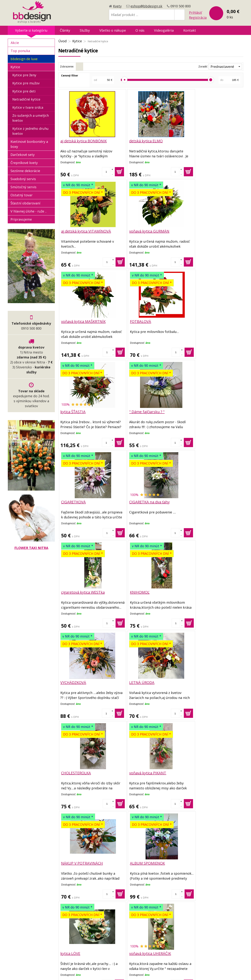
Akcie (15, 43)
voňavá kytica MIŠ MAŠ (142, 771)
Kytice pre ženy (24, 75)
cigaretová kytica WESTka (144, 411)
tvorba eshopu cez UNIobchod (124, 972)
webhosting (155, 972)
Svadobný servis (23, 179)
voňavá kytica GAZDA (140, 862)
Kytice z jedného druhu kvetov (30, 131)
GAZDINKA (193, 771)
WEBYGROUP (190, 972)
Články (65, 30)
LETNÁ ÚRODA (135, 501)
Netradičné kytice (26, 99)
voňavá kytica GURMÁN (80, 231)
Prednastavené (222, 67)
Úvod (62, 41)
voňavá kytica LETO (201, 681)
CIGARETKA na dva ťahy (81, 411)
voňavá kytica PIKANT (79, 591)
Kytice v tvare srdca (28, 107)
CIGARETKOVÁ (197, 321)
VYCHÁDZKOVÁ (73, 501)
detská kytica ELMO (139, 141)
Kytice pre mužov (26, 83)
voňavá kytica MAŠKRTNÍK (145, 231)
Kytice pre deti (24, 91)
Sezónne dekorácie (25, 171)
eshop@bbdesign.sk (146, 6)
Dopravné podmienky (108, 927)
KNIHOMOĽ (194, 411)
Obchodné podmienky (109, 921)
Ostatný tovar (22, 195)
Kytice (77, 41)
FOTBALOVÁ (195, 231)
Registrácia (198, 17)
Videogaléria (164, 30)
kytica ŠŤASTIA (73, 321)
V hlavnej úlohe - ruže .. (29, 211)
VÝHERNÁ (69, 771)
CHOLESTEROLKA (199, 501)
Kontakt (190, 30)
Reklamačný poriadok (108, 933)
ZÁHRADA (69, 862)
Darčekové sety (23, 155)
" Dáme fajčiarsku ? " (140, 321)
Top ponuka (20, 51)
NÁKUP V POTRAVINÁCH (143, 591)
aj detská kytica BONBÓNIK (84, 141)
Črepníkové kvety (24, 163)
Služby (85, 30)
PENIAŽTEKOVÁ (197, 862)
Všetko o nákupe (113, 30)
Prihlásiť (195, 13)
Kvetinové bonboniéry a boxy (29, 144)
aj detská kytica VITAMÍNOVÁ (209, 141)
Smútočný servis (23, 187)
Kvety (117, 6)
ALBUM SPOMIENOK (202, 591)
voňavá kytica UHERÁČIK (143, 681)
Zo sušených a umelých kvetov (31, 118)
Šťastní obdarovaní (25, 203)
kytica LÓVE (70, 681)
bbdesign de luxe (24, 59)
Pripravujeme (21, 219)
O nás (140, 30)
